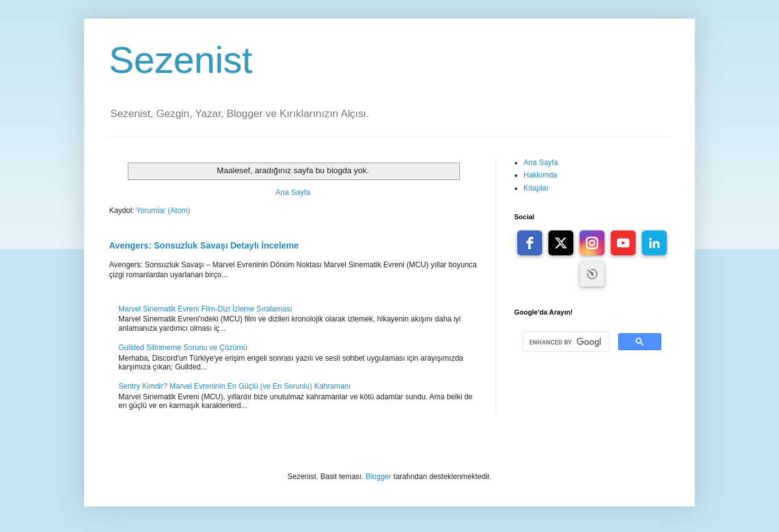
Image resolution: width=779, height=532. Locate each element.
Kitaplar (536, 188)
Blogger (379, 477)
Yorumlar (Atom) (163, 211)
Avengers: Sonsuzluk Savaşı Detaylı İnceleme (204, 245)
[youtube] (623, 243)
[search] (565, 342)
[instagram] (592, 243)
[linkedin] (654, 243)
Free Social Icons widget (592, 274)
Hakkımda (540, 175)
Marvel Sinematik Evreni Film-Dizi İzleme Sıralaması (205, 309)
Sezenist (181, 60)
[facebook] (530, 243)
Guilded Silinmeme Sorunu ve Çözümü (183, 348)
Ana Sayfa (293, 192)
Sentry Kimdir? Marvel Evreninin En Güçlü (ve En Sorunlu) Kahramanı (235, 386)
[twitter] (561, 243)
